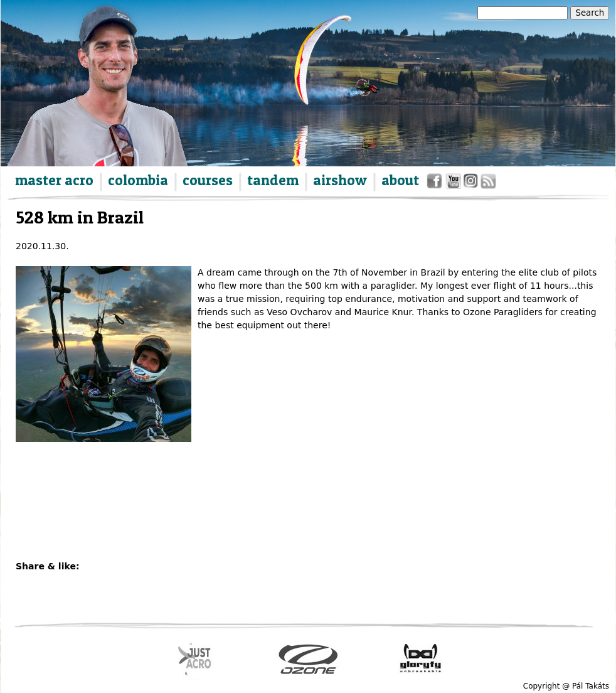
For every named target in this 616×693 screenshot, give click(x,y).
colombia (138, 180)
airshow (340, 180)
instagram (471, 184)
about (400, 180)
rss (487, 184)
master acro (54, 180)
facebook (436, 184)
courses (208, 180)
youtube (454, 184)
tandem (273, 180)
